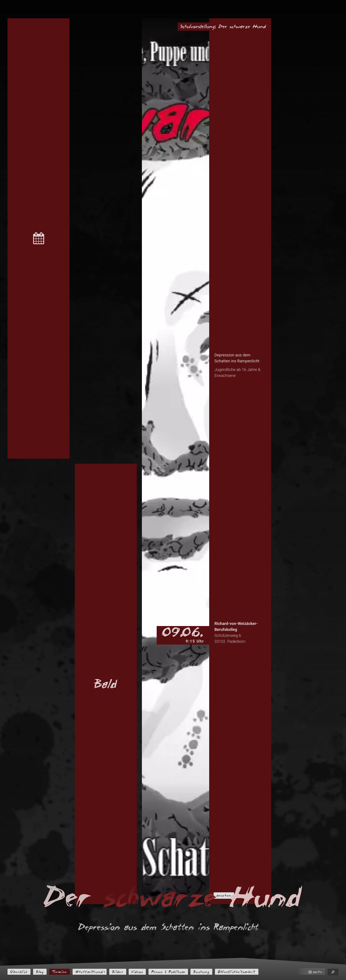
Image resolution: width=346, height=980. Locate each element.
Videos (145, 972)
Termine (63, 972)
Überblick (20, 972)
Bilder (124, 972)
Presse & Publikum (178, 972)
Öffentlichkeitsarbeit (251, 972)
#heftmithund (94, 972)
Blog (42, 972)
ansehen (227, 895)
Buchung (214, 972)
